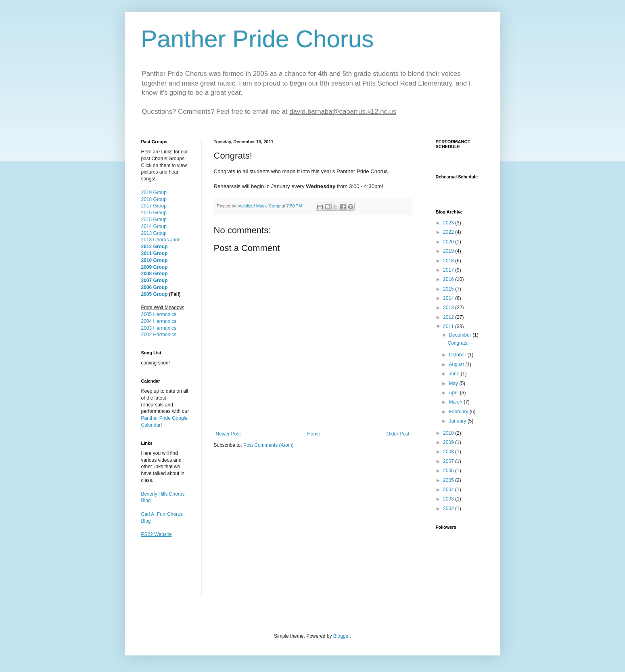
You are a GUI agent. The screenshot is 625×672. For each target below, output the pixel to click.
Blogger (342, 636)
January (458, 421)
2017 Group (154, 206)
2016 (449, 279)
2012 (449, 317)
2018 (449, 261)
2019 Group (154, 193)
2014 (449, 298)
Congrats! (458, 343)
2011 (449, 327)
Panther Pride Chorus (258, 39)
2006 (449, 471)
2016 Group (154, 213)
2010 (449, 433)
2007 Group (155, 281)
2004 (449, 490)
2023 (449, 223)
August (457, 364)
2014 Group (154, 226)
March (456, 402)
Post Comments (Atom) (269, 445)
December (461, 335)
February (459, 412)
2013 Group (154, 233)
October (458, 355)
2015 (449, 289)
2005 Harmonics (159, 314)
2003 (449, 499)
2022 (449, 232)
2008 (449, 452)
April (454, 393)
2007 (449, 461)
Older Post (398, 434)
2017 (449, 270)
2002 (449, 509)
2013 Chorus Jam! (161, 240)
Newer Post (228, 434)
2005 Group (155, 294)
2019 (449, 251)
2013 (449, 308)
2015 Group (154, 220)
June (455, 374)
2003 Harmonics (159, 328)
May (454, 383)
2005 (449, 480)
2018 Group (154, 199)
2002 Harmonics (159, 335)
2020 (449, 242)
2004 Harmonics (159, 321)
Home (314, 434)
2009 (449, 442)
